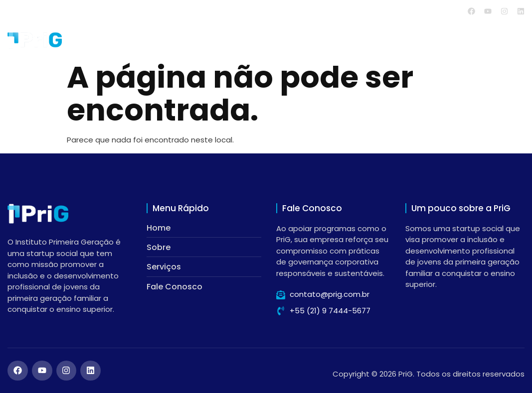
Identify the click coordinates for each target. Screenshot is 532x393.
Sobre (353, 40)
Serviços (408, 40)
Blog (461, 40)
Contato (507, 40)
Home (309, 40)
